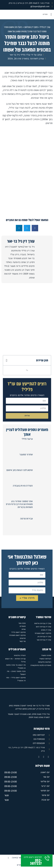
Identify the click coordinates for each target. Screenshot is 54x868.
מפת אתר (22, 623)
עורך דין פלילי (45, 27)
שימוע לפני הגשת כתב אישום (20, 470)
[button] (51, 15)
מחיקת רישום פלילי (18, 632)
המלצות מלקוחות (45, 662)
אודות (24, 629)
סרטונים (23, 638)
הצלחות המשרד (45, 659)
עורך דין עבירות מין (44, 637)
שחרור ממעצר (26, 454)
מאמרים (23, 626)
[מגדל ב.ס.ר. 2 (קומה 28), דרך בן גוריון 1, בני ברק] (27, 829)
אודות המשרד (46, 655)
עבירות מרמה (26, 519)
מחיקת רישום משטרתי (43, 633)
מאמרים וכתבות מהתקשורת (41, 665)
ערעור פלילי (27, 439)
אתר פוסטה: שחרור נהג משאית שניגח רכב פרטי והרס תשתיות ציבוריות (19, 504)
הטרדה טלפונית (20, 655)
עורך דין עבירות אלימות (43, 623)
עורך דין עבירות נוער (44, 640)
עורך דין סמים (46, 630)
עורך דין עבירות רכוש (44, 627)
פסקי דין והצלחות (31, 27)
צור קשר (23, 641)
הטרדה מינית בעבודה (23, 486)
